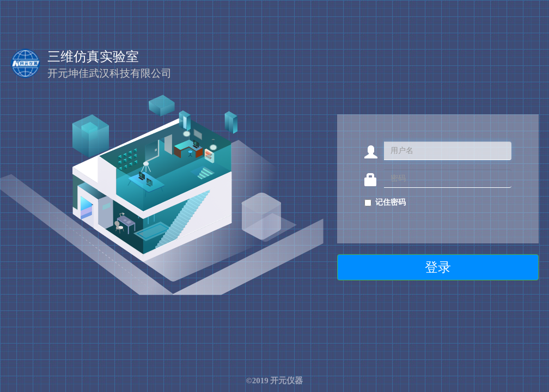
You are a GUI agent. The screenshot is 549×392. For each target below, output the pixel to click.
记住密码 (391, 202)
